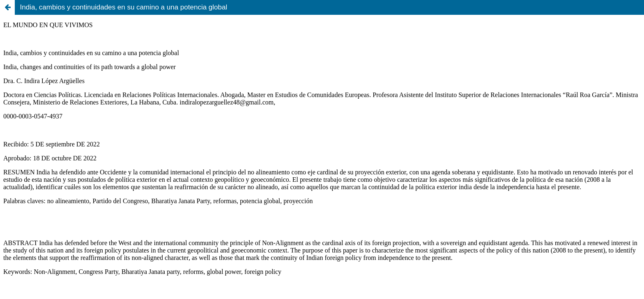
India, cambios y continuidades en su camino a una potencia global (124, 7)
